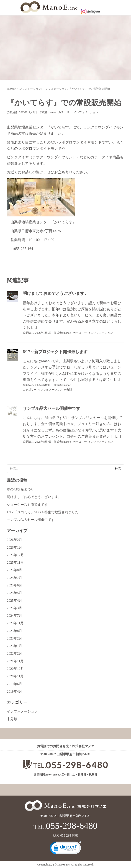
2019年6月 (14, 684)
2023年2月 (14, 638)
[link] (66, 849)
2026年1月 (14, 547)
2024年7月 (14, 616)
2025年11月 (15, 562)
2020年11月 (15, 676)
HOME (11, 89)
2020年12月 (15, 669)
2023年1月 (14, 646)
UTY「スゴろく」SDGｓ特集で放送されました (43, 512)
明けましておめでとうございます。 (56, 293)
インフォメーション (29, 89)
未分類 (68, 390)
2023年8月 (14, 631)
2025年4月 (14, 601)
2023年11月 (15, 623)
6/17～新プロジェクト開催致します (55, 352)
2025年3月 (14, 608)
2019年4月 (14, 691)
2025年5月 (14, 593)
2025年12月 (15, 555)
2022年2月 (14, 653)
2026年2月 (14, 540)
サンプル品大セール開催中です (51, 408)
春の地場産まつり (21, 489)
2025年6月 (14, 585)
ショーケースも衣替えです (27, 505)
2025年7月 (14, 578)
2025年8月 (14, 570)
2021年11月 (15, 661)
